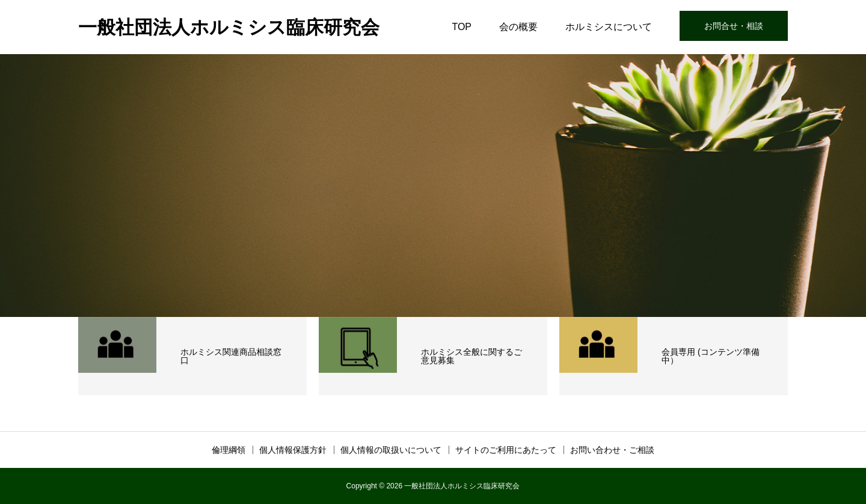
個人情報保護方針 (293, 450)
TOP (462, 27)
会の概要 (518, 27)
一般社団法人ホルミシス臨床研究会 (229, 27)
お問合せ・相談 (734, 26)
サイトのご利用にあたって (506, 450)
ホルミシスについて (609, 27)
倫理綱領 (229, 450)
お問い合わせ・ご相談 (612, 450)
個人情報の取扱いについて (391, 450)
